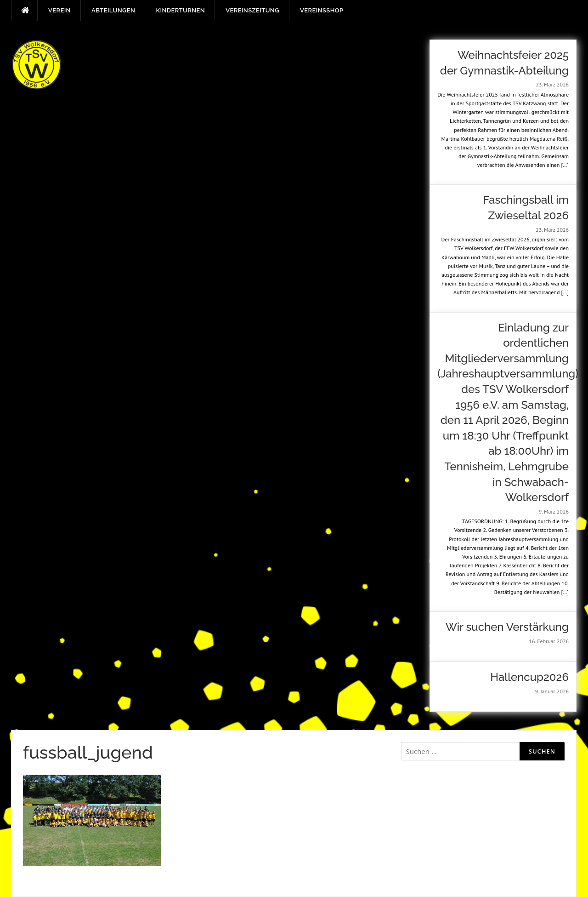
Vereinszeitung (252, 10)
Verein (59, 10)
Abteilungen (113, 10)
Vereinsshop (322, 10)
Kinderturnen (180, 10)
